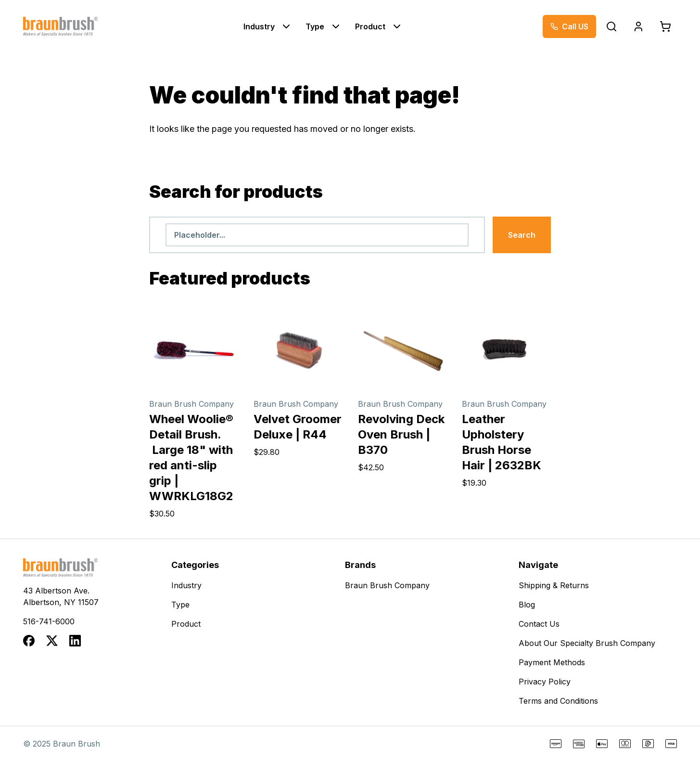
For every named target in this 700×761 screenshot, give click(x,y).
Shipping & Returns (554, 585)
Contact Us (539, 624)
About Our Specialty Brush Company (587, 643)
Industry (259, 26)
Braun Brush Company (387, 585)
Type (315, 26)
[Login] (638, 26)
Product (370, 26)
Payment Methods (552, 662)
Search (522, 235)
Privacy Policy (545, 682)
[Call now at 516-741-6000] (569, 26)
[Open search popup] (611, 26)
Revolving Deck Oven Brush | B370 (401, 434)
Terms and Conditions (558, 701)
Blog (527, 605)
